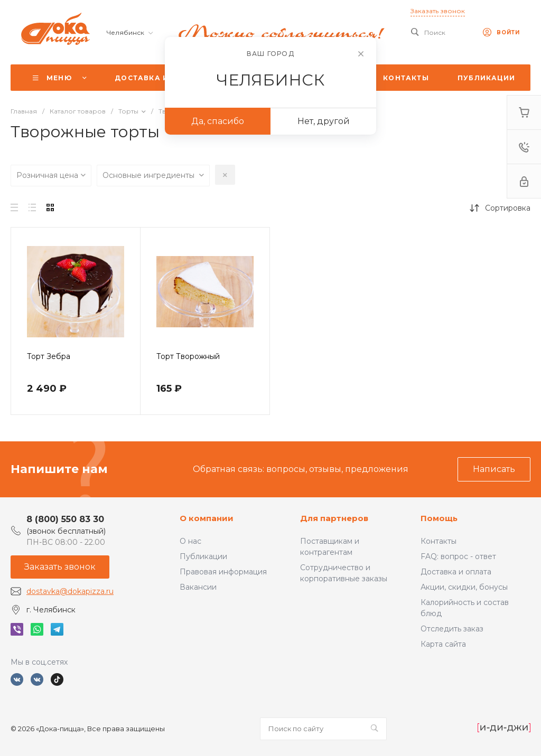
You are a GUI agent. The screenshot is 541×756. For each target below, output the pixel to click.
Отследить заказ (452, 629)
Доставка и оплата (456, 572)
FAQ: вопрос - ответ (458, 556)
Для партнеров (334, 518)
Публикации (203, 556)
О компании (207, 518)
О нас (190, 541)
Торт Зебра (49, 356)
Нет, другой (324, 121)
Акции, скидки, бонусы (464, 587)
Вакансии (198, 587)
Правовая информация (223, 572)
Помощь (439, 518)
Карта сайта (443, 644)
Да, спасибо (218, 121)
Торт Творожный (188, 356)
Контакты (439, 541)
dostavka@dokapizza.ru (70, 591)
